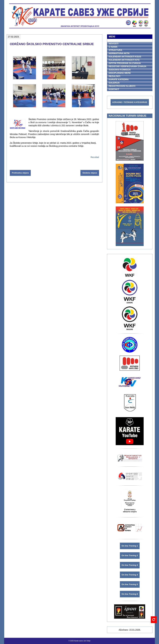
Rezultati (95, 157)
